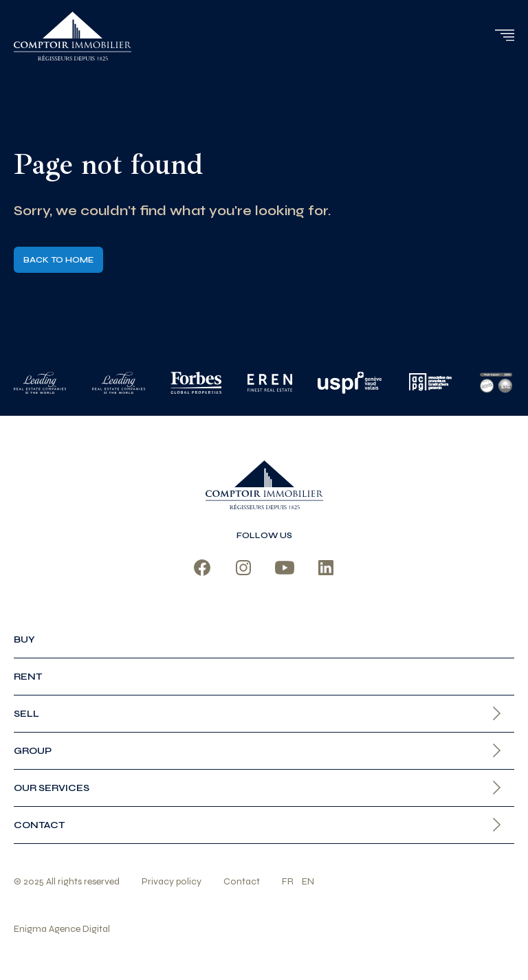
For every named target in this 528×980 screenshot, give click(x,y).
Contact (39, 825)
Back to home (58, 260)
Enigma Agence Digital (62, 929)
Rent (28, 677)
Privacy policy (172, 881)
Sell (26, 714)
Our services (52, 788)
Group (33, 751)
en (308, 881)
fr (288, 881)
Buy (24, 639)
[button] (504, 35)
